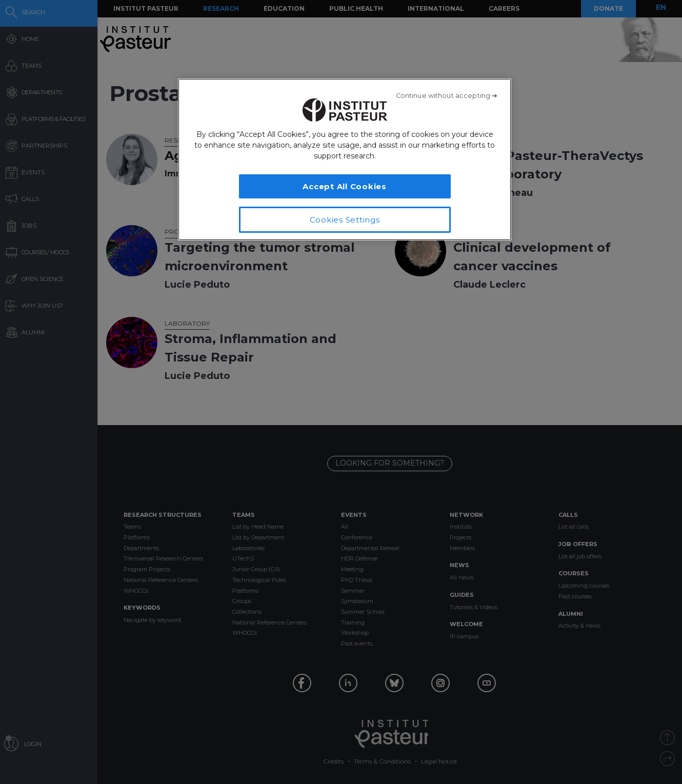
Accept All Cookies (345, 186)
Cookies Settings (345, 220)
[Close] (447, 96)
